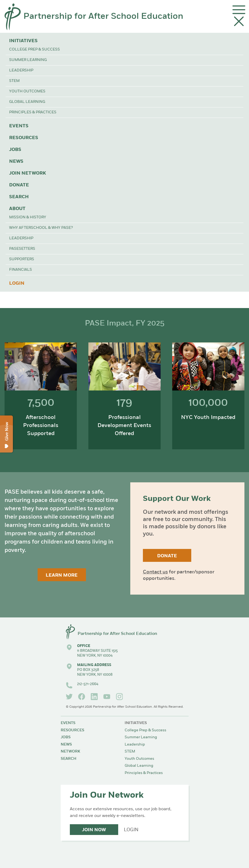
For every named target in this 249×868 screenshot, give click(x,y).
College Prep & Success (35, 50)
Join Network (28, 173)
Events (19, 126)
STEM (14, 81)
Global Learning (27, 102)
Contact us (155, 572)
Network (70, 752)
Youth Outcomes (27, 91)
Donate (19, 185)
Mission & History (28, 217)
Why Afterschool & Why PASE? (41, 228)
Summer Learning (28, 60)
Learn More (62, 575)
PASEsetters (22, 249)
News (16, 162)
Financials (21, 270)
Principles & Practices (33, 112)
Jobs (15, 150)
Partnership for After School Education (103, 17)
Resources (24, 138)
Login (17, 283)
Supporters (22, 259)
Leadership (21, 70)
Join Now (94, 830)
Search (19, 197)
